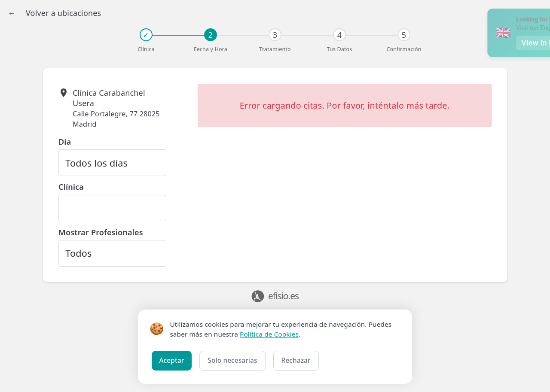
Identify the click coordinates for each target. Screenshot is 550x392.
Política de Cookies (269, 334)
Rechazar (296, 360)
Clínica (71, 187)
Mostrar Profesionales (101, 232)
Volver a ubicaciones (63, 13)
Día (65, 142)
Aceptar (172, 360)
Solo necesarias (232, 360)
